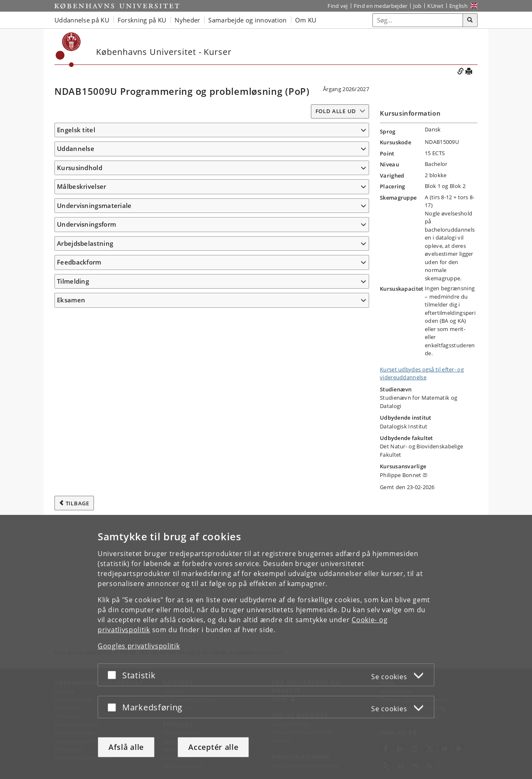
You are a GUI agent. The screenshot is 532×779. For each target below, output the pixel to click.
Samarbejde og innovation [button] (247, 20)
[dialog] (266, 647)
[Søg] (470, 20)
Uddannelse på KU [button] (82, 20)
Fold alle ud (336, 111)
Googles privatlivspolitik (139, 646)
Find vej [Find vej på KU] (337, 6)
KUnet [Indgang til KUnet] (435, 6)
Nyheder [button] (187, 20)
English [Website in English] (458, 6)
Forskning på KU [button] (142, 20)
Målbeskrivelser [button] (82, 272)
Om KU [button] (306, 20)
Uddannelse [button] (76, 161)
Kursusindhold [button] (80, 225)
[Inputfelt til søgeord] (418, 20)
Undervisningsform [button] (86, 512)
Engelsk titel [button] (76, 130)
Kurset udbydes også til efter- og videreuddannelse (422, 373)
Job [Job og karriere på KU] (417, 6)
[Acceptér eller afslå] (114, 675)
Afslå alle (126, 747)
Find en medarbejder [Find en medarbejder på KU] (381, 6)
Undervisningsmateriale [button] (94, 481)
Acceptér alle (213, 747)
